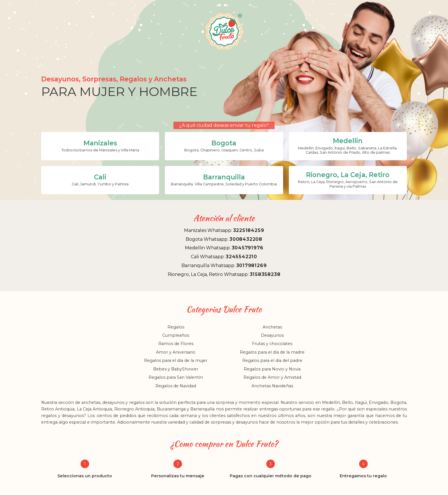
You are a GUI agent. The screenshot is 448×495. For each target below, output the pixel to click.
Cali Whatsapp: (224, 257)
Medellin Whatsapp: (224, 248)
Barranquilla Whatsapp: (224, 265)
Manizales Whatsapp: (224, 230)
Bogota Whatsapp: (224, 239)
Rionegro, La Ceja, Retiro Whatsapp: (224, 274)
